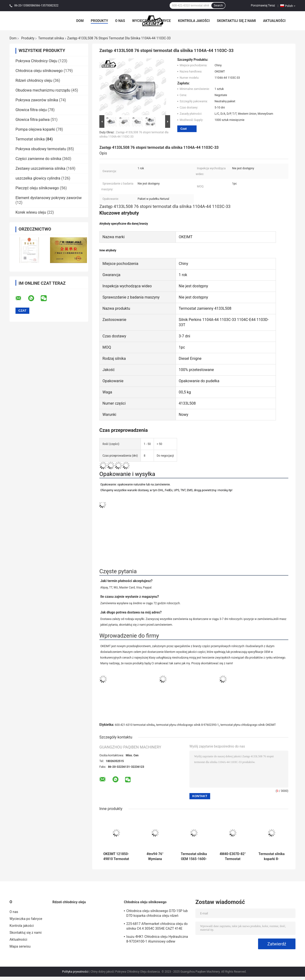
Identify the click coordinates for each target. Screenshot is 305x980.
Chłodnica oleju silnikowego (39, 71)
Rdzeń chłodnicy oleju (34, 80)
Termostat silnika (51, 38)
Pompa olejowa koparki (35, 129)
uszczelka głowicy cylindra (38, 178)
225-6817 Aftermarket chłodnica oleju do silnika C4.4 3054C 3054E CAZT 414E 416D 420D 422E (157, 927)
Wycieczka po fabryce (152, 21)
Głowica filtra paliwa (33, 120)
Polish (290, 6)
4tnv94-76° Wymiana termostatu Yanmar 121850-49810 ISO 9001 (155, 856)
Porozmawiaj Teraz (263, 5)
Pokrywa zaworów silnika (37, 100)
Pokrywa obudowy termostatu (41, 149)
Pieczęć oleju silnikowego (37, 188)
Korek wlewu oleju (31, 212)
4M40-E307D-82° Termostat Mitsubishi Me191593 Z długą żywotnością (233, 856)
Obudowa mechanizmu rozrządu (43, 90)
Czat (183, 129)
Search (218, 5)
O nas (120, 21)
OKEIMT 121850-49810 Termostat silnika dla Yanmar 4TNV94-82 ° (116, 856)
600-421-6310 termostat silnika (135, 725)
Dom (80, 21)
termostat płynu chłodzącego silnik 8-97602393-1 (187, 725)
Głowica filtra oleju (31, 110)
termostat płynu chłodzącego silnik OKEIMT (248, 725)
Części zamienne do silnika (38, 159)
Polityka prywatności (75, 972)
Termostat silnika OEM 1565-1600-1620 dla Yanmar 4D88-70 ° (194, 856)
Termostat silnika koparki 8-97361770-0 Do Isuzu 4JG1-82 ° (272, 856)
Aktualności (274, 21)
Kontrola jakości (194, 21)
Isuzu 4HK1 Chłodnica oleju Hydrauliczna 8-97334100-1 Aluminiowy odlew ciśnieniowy (157, 940)
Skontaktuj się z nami (236, 21)
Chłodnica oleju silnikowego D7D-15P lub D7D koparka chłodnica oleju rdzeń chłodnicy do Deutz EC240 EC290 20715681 (157, 914)
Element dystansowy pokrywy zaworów (49, 198)
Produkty (99, 21)
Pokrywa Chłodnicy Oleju (36, 61)
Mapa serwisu (20, 946)
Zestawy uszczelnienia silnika (40, 168)
